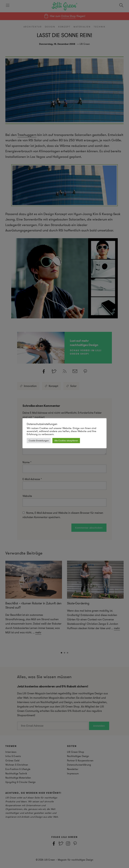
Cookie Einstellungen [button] (39, 441)
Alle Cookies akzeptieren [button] (66, 441)
